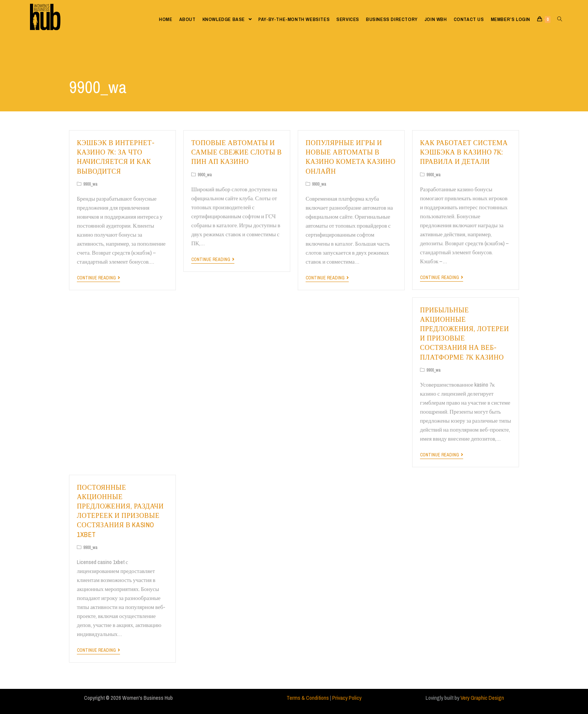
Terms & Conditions (308, 698)
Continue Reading (98, 278)
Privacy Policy (347, 698)
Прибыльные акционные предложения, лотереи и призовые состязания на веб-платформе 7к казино (464, 334)
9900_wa (90, 184)
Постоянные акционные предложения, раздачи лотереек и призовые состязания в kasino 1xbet (120, 511)
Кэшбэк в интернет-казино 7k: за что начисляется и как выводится (116, 157)
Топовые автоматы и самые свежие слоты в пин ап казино (236, 152)
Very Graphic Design (482, 698)
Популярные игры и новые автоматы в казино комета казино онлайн (351, 157)
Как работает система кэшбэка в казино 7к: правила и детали (464, 152)
